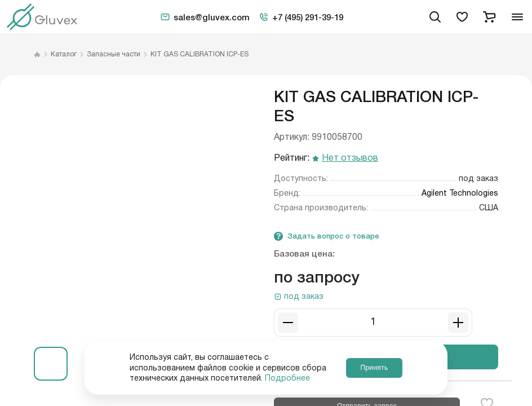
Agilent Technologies (460, 193)
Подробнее (287, 378)
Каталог (64, 55)
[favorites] (462, 17)
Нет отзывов (350, 159)
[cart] (489, 17)
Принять (374, 368)
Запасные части (114, 55)
